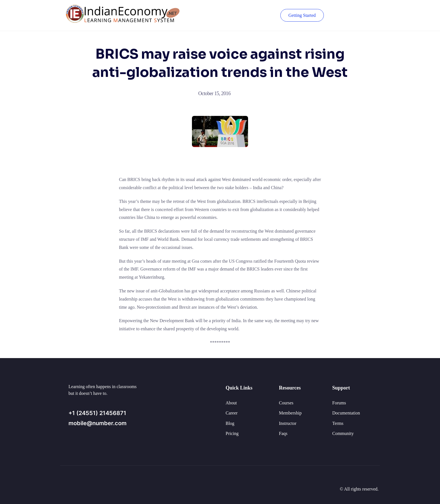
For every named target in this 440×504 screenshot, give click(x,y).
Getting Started (302, 15)
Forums (339, 403)
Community (343, 433)
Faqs (283, 433)
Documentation (346, 413)
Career (232, 413)
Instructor (288, 423)
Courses (286, 403)
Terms (338, 423)
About (231, 403)
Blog (230, 423)
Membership (290, 413)
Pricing (232, 433)
